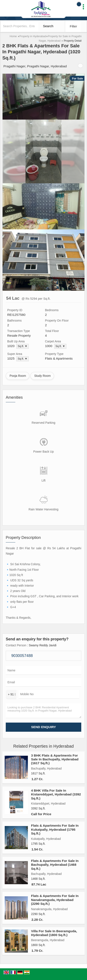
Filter (73, 26)
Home (13, 36)
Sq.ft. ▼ (22, 346)
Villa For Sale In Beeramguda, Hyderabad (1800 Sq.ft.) (54, 933)
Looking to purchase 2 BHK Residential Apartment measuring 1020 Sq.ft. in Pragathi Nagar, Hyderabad (43, 711)
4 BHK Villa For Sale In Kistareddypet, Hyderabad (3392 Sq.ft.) (56, 794)
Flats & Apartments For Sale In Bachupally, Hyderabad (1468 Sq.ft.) (55, 865)
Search (48, 26)
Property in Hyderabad (33, 36)
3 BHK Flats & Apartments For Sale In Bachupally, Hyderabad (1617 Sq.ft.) (55, 759)
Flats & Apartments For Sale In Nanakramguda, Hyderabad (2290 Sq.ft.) (55, 900)
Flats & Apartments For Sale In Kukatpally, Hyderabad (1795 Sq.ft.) (55, 829)
